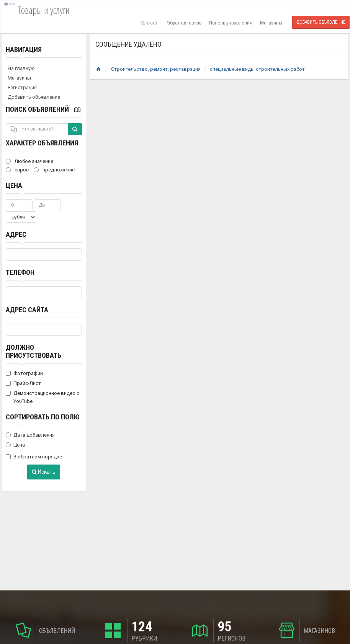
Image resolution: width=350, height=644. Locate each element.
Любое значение (29, 161)
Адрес (16, 234)
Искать (44, 472)
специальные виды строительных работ (257, 69)
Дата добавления (30, 435)
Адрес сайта (27, 310)
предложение (54, 170)
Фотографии (24, 373)
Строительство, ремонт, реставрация (156, 69)
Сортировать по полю (43, 417)
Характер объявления (42, 143)
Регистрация (22, 87)
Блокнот (150, 23)
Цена (14, 185)
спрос (17, 170)
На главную (21, 68)
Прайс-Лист (23, 383)
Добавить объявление (321, 22)
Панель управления (231, 23)
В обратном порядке (34, 457)
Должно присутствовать (34, 351)
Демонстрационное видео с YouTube (43, 397)
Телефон (20, 272)
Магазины (271, 23)
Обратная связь (184, 23)
